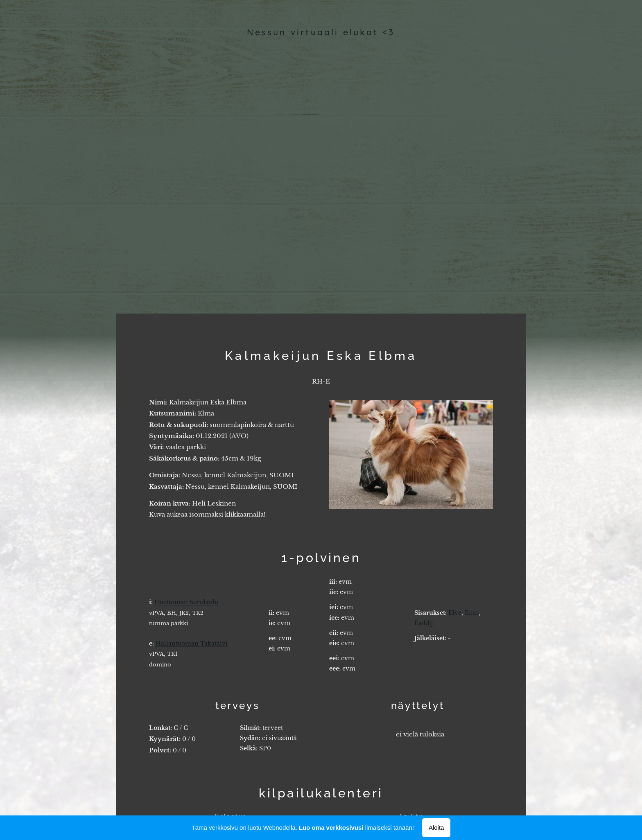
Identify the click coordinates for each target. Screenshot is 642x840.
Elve (455, 612)
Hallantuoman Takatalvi (192, 643)
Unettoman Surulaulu (186, 602)
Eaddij (424, 623)
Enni (472, 612)
